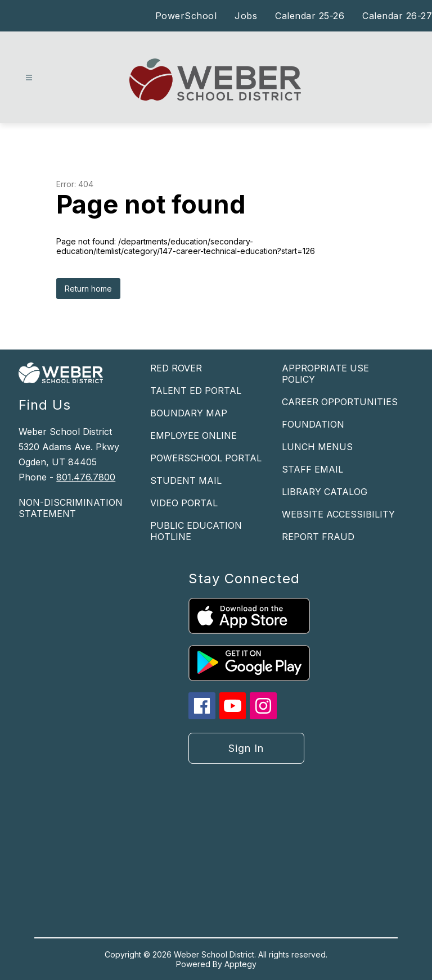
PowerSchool (186, 16)
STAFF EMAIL (312, 469)
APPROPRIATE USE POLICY (325, 374)
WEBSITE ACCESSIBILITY (338, 514)
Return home (88, 289)
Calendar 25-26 (310, 16)
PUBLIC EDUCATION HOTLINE (196, 531)
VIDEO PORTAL (184, 503)
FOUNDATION (313, 424)
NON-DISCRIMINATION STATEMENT (71, 508)
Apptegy (240, 964)
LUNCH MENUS (317, 447)
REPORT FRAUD (318, 537)
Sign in (246, 748)
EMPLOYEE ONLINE (193, 435)
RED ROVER (176, 368)
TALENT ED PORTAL (196, 391)
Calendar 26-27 (397, 16)
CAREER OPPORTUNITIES (340, 402)
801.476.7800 (86, 477)
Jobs (246, 16)
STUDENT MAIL (186, 480)
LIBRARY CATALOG (325, 492)
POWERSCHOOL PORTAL (206, 458)
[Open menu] (29, 78)
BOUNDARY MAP (189, 413)
